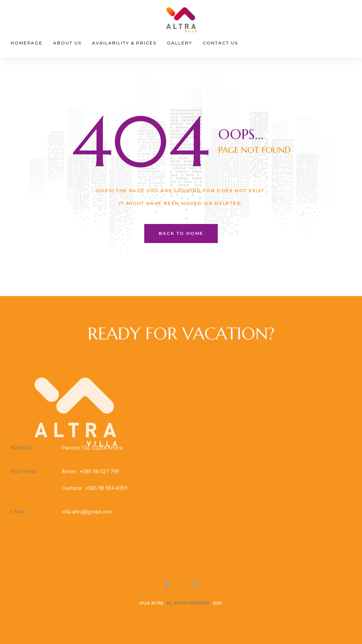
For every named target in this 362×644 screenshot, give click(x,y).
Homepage (27, 43)
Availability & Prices (124, 43)
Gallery (179, 43)
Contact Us (220, 43)
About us (67, 43)
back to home (181, 233)
